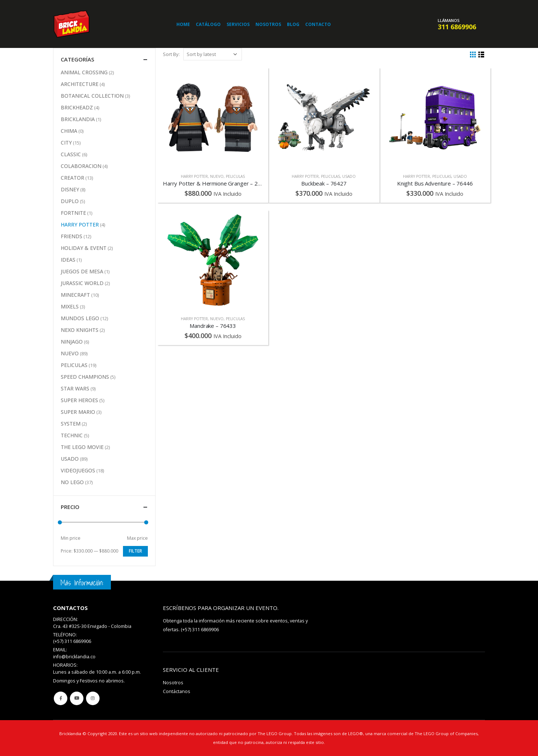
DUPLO (70, 201)
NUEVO (217, 176)
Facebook (61, 698)
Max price (137, 538)
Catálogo (208, 24)
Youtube (77, 698)
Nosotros (268, 24)
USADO (349, 176)
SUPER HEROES (79, 400)
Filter (135, 551)
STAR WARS (75, 388)
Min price (71, 538)
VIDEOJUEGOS (78, 470)
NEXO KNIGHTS (80, 330)
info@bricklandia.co (74, 657)
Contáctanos (177, 691)
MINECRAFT (75, 295)
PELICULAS (235, 176)
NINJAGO (72, 342)
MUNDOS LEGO (80, 318)
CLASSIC (71, 154)
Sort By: (171, 54)
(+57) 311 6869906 (200, 630)
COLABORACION (81, 166)
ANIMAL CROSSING (84, 72)
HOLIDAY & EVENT (84, 248)
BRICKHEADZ (77, 107)
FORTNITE (73, 213)
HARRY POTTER (194, 176)
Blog (293, 24)
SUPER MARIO (78, 412)
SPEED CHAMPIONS (85, 377)
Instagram (93, 698)
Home (183, 24)
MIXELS (70, 306)
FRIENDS (72, 236)
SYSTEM (71, 424)
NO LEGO (72, 482)
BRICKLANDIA (78, 119)
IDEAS (68, 260)
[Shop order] (213, 54)
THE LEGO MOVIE (82, 447)
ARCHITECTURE (80, 84)
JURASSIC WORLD (82, 283)
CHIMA (69, 131)
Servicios (238, 24)
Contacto (318, 24)
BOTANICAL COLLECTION (92, 96)
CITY (66, 143)
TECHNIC (72, 435)
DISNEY (70, 189)
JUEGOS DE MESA (82, 271)
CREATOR (72, 178)
